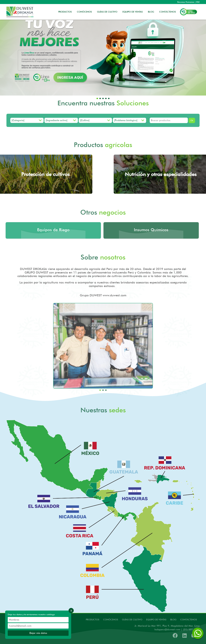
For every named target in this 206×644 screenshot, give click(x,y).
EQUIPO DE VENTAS (133, 12)
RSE (198, 2)
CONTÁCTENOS (168, 12)
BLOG (151, 12)
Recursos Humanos (186, 2)
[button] (97, 98)
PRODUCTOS (65, 12)
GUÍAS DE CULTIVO (107, 12)
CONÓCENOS (84, 12)
